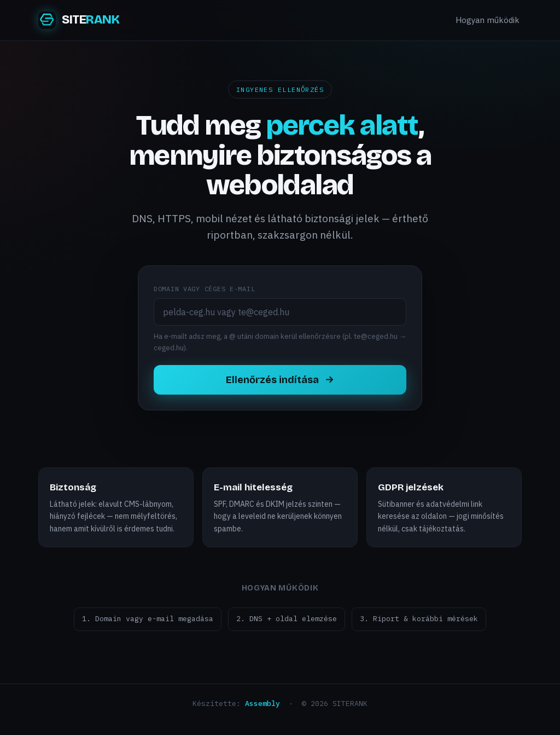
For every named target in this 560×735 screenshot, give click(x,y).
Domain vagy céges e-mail (204, 289)
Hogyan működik (488, 20)
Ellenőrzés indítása (280, 380)
